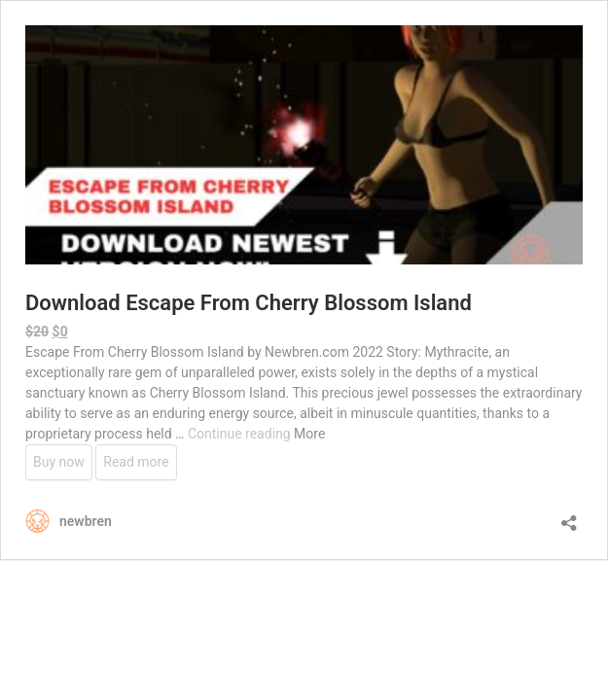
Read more (136, 462)
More (309, 434)
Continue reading (241, 434)
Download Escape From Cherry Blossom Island (249, 303)
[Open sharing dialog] (569, 517)
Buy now (59, 462)
